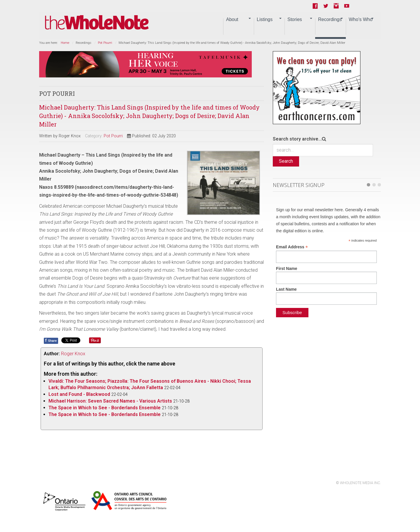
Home (65, 43)
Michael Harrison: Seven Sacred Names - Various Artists (110, 401)
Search (286, 161)
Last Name (286, 289)
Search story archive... (297, 139)
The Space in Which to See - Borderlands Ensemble (105, 408)
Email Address (292, 247)
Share (51, 340)
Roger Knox (73, 354)
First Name (287, 268)
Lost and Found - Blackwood (79, 394)
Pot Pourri (105, 43)
